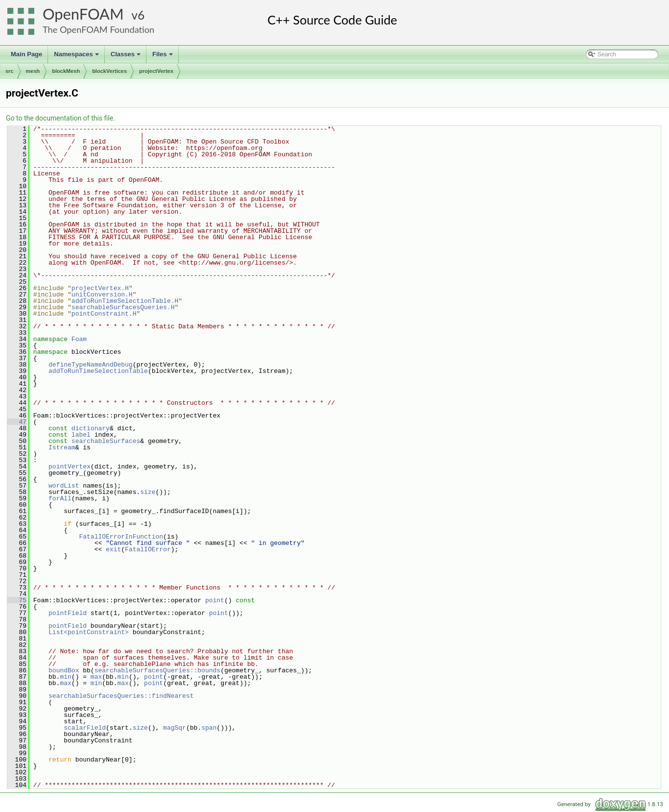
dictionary (91, 428)
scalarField (85, 728)
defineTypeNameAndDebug (91, 365)
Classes (126, 57)
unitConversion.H (102, 295)
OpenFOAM (83, 14)
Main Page (26, 54)
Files (163, 57)
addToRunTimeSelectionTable (98, 371)
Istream (62, 447)
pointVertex (70, 467)
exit (113, 549)
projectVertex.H (100, 288)
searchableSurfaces (106, 441)
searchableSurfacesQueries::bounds (157, 670)
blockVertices (109, 71)
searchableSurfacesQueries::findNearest (121, 696)
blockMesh (66, 71)
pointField (68, 613)
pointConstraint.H (104, 314)
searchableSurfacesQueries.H (123, 307)
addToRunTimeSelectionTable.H (125, 301)
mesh (33, 71)
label (81, 435)
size (148, 492)
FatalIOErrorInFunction (121, 537)
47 (17, 422)
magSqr (175, 728)
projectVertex (156, 71)
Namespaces (77, 57)
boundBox (64, 670)
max (96, 677)
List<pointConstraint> (89, 632)
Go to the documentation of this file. (60, 118)
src (10, 71)
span (209, 728)
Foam (79, 339)
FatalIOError (148, 549)
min (65, 677)
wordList (64, 486)
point (215, 600)
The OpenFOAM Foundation (98, 29)
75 (17, 600)
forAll (60, 498)
